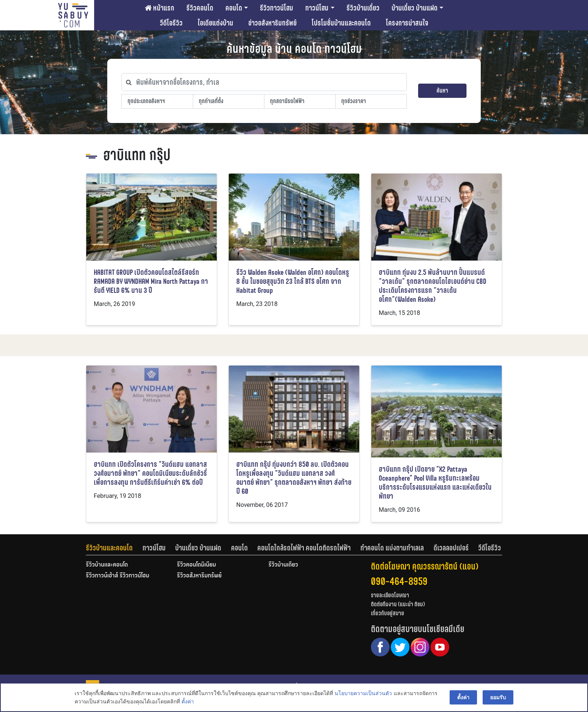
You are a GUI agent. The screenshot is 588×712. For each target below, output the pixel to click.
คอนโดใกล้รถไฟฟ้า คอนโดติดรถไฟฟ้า (304, 548)
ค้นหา (442, 91)
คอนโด (234, 8)
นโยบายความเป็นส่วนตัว (363, 694)
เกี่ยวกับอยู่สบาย (388, 613)
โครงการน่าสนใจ (407, 23)
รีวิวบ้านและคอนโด (109, 548)
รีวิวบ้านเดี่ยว (363, 8)
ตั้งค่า (188, 702)
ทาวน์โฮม (317, 8)
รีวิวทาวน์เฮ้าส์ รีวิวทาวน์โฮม (118, 576)
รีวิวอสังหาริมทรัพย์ (199, 576)
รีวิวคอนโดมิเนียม (196, 565)
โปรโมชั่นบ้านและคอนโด (341, 23)
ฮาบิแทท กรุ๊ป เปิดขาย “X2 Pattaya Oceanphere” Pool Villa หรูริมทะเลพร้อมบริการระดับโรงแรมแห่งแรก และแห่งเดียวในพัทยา (435, 483)
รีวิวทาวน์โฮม (277, 8)
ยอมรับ (498, 698)
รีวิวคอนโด (200, 8)
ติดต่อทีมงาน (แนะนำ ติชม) (398, 604)
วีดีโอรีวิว (171, 23)
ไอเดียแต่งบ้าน (215, 23)
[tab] (114, 548)
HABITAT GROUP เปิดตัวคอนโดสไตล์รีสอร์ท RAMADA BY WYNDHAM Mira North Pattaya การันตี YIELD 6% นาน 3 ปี (151, 281)
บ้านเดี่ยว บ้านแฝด (415, 8)
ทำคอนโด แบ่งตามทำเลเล (392, 548)
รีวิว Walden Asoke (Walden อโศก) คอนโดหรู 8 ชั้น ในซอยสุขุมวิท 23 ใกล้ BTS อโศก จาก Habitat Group (293, 281)
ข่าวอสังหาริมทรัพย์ (272, 23)
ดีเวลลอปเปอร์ (451, 548)
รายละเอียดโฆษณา (390, 595)
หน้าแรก (160, 8)
